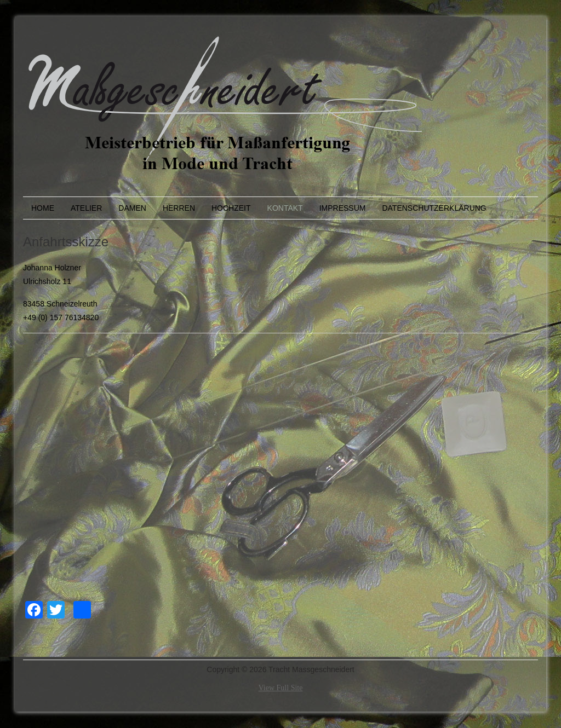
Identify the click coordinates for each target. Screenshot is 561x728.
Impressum (343, 208)
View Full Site (281, 688)
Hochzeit (231, 208)
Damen (132, 208)
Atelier (86, 208)
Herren (179, 208)
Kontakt (285, 208)
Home (43, 208)
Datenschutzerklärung (434, 208)
